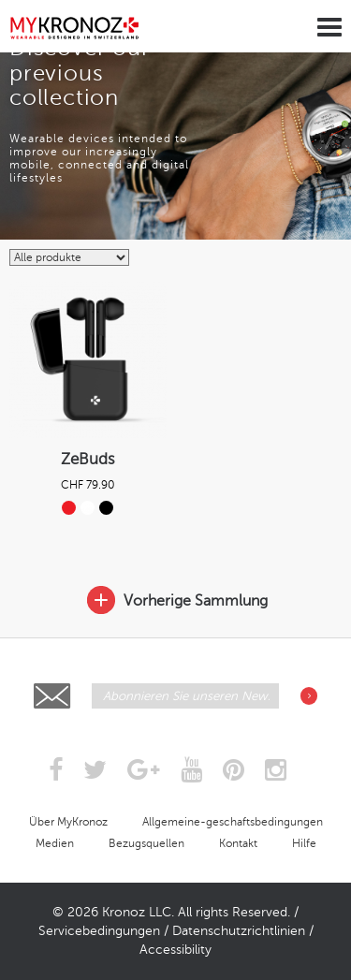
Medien (55, 843)
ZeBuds (88, 459)
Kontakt (238, 843)
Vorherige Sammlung (175, 601)
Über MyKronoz (68, 822)
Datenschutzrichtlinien (239, 931)
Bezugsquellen (146, 843)
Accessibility (175, 950)
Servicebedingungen (99, 931)
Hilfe (304, 843)
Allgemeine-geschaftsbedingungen (233, 822)
